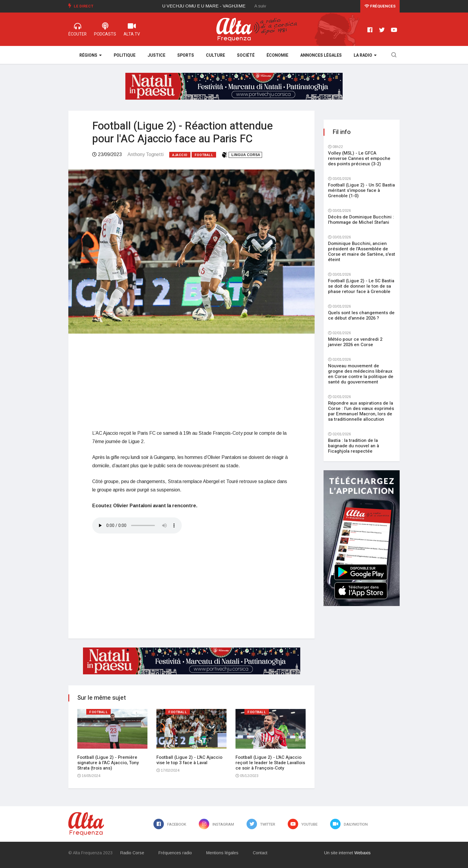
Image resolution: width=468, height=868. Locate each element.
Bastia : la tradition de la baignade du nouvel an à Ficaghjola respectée (354, 446)
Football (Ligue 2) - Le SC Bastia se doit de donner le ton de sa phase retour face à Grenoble (361, 286)
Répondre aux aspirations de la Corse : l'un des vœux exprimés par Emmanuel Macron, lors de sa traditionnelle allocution (361, 411)
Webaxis (362, 853)
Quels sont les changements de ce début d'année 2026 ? (361, 315)
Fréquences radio (175, 853)
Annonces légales (321, 55)
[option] (209, 6)
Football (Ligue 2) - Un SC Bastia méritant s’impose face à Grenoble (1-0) (361, 190)
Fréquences (380, 6)
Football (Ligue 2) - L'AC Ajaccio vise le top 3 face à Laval (189, 760)
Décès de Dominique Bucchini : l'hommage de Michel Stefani (361, 220)
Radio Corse (132, 853)
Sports (186, 55)
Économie (277, 55)
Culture (215, 55)
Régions (91, 55)
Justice (156, 55)
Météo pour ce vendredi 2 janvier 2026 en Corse (355, 342)
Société (246, 55)
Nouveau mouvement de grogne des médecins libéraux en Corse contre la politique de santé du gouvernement (361, 374)
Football (204, 155)
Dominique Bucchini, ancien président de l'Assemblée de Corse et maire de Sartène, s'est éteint (362, 252)
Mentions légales (222, 853)
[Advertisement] (191, 381)
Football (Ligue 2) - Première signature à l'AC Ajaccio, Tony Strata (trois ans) (108, 763)
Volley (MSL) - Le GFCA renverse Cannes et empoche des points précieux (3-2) (359, 158)
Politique (125, 55)
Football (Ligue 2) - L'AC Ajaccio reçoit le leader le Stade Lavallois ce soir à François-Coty (270, 763)
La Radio (365, 55)
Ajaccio (180, 155)
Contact (260, 853)
